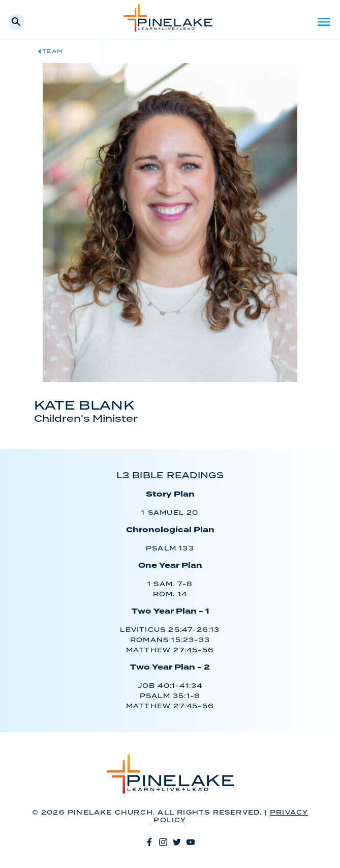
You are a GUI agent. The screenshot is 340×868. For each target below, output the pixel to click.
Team (53, 51)
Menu (324, 22)
